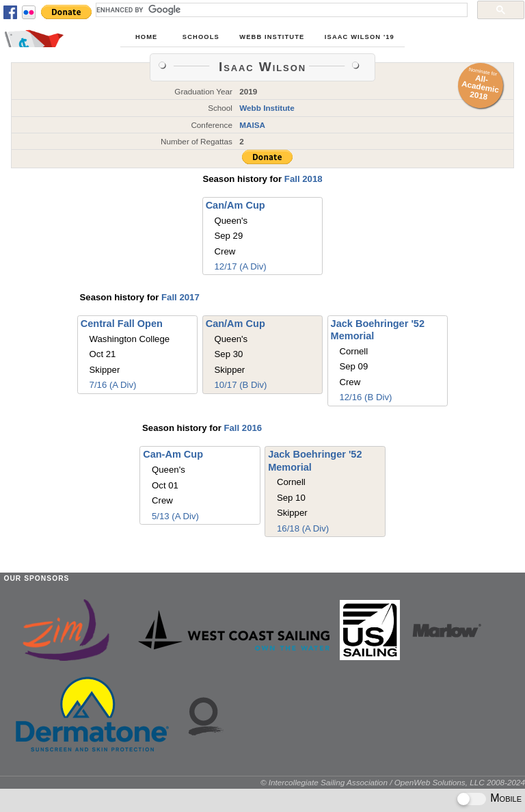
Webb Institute (272, 37)
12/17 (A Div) (240, 266)
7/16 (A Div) (113, 385)
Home (146, 37)
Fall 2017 (180, 297)
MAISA (252, 125)
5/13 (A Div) (175, 516)
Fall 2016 (243, 428)
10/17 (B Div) (241, 385)
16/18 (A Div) (303, 528)
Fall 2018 (304, 179)
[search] (280, 10)
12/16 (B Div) (365, 397)
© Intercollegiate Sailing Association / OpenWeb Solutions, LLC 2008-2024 (393, 782)
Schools (201, 37)
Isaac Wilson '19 (360, 37)
